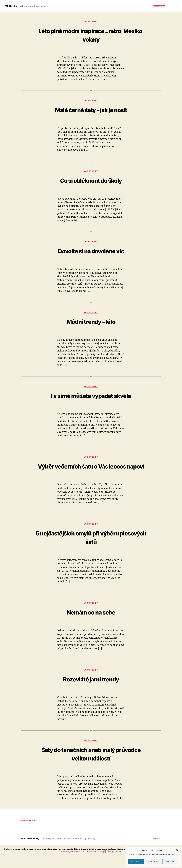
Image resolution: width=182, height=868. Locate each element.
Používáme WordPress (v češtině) (81, 852)
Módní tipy (11, 6)
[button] (177, 850)
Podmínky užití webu (53, 852)
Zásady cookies (114, 864)
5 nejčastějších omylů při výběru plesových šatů (91, 549)
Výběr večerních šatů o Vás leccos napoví (91, 473)
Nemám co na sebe (91, 624)
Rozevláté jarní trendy (91, 691)
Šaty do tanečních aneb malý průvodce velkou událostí (91, 767)
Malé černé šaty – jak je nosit (91, 110)
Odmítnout (153, 861)
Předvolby (170, 861)
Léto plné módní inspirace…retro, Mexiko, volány (91, 35)
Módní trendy (159, 6)
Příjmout (136, 861)
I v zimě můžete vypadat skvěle (91, 398)
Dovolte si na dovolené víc (91, 252)
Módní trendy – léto (91, 323)
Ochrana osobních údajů (93, 864)
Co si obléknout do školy (91, 181)
